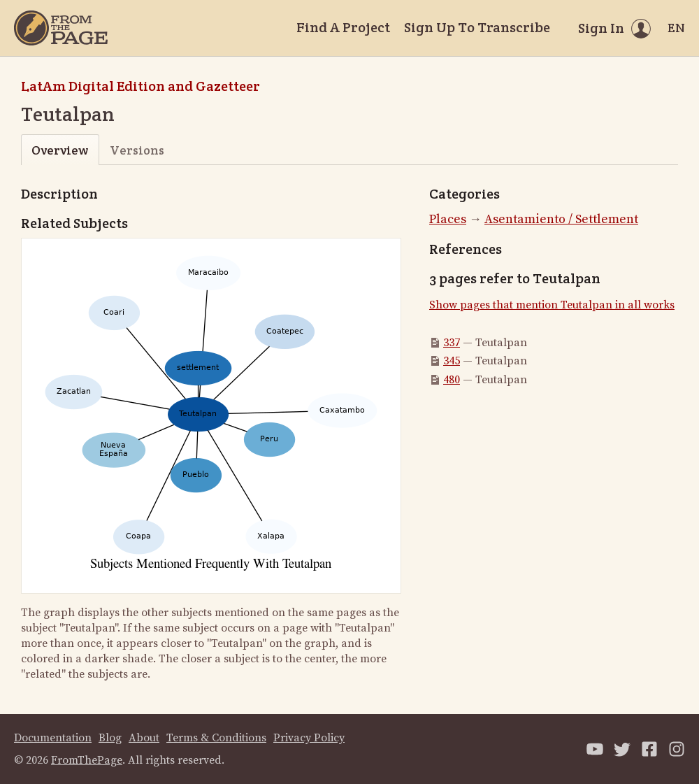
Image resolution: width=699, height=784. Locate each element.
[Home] (61, 28)
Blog (110, 738)
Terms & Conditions (216, 738)
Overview (60, 150)
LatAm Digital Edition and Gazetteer (140, 86)
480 (452, 380)
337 (452, 343)
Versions (137, 150)
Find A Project (343, 27)
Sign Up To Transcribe (477, 27)
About (144, 738)
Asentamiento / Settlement (561, 219)
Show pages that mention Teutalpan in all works (552, 305)
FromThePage (87, 760)
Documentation (53, 738)
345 (452, 361)
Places (448, 219)
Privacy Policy (309, 738)
